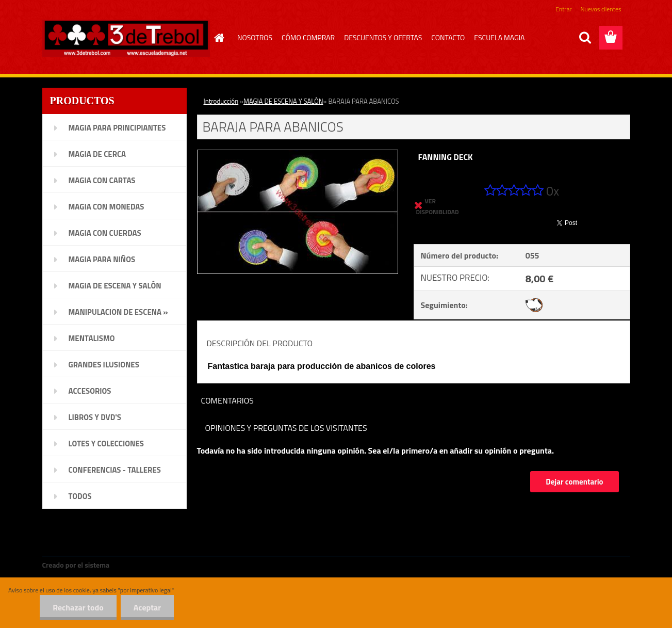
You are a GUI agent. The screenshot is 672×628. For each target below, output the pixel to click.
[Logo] (126, 38)
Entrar (563, 9)
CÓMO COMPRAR (308, 37)
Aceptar (147, 607)
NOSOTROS (255, 37)
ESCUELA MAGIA (499, 37)
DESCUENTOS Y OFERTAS (383, 37)
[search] (585, 38)
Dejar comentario (574, 482)
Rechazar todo (78, 607)
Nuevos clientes (601, 9)
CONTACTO (448, 37)
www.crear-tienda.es (146, 565)
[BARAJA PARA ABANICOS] (298, 154)
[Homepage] (218, 38)
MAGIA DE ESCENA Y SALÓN (283, 101)
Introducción (221, 101)
